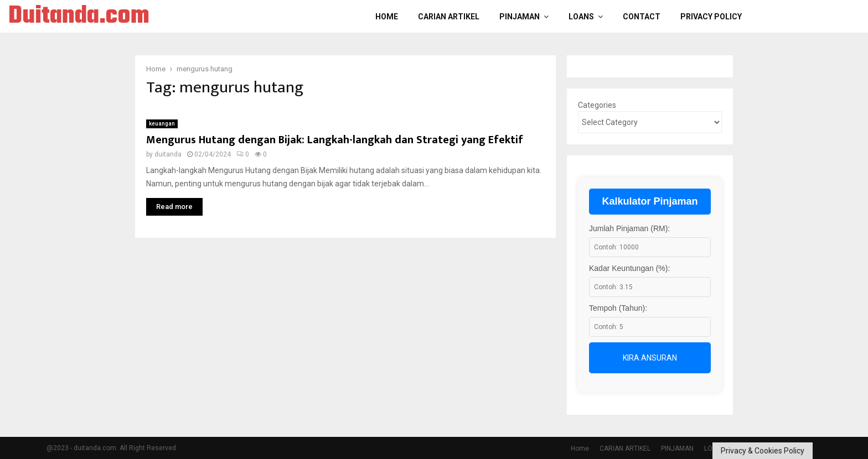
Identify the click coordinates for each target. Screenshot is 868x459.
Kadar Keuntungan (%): (629, 268)
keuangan (162, 124)
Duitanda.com (79, 17)
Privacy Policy (711, 17)
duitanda (168, 154)
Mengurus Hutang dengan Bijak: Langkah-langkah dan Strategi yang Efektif (335, 140)
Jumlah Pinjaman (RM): (629, 228)
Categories (597, 105)
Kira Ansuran (650, 358)
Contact (642, 17)
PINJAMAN (520, 17)
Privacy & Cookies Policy (763, 451)
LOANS (581, 17)
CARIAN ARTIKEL (449, 17)
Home (387, 17)
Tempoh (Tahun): (618, 308)
